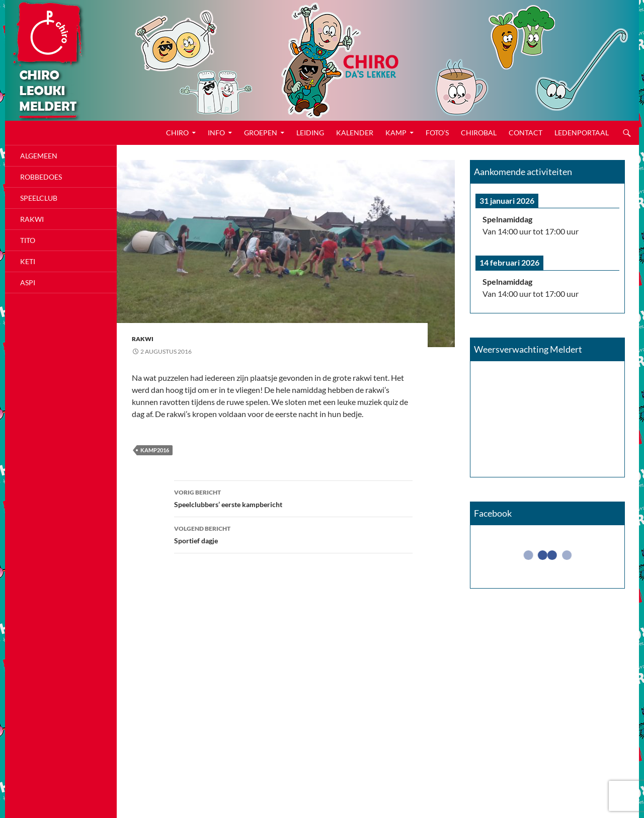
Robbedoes (41, 177)
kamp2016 (155, 450)
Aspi (28, 282)
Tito (28, 240)
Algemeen (39, 156)
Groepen (261, 133)
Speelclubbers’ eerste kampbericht (293, 498)
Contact (526, 133)
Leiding (310, 133)
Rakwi (143, 339)
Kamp (396, 133)
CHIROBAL (479, 133)
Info (216, 133)
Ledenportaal (582, 133)
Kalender (355, 133)
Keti (28, 261)
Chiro (177, 133)
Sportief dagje (293, 534)
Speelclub (39, 198)
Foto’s (437, 133)
